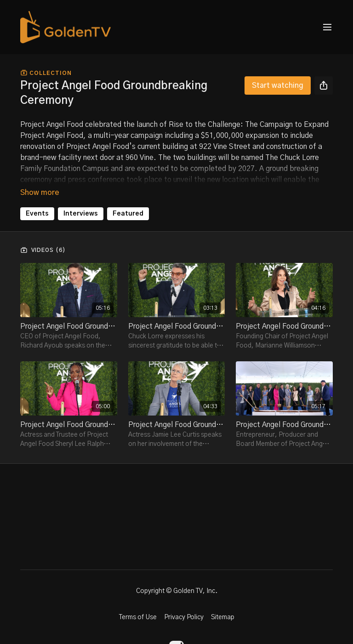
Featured (128, 214)
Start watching (278, 85)
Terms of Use (138, 617)
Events (37, 214)
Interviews (81, 214)
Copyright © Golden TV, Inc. (177, 591)
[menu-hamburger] (327, 27)
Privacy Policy (184, 617)
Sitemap (223, 617)
